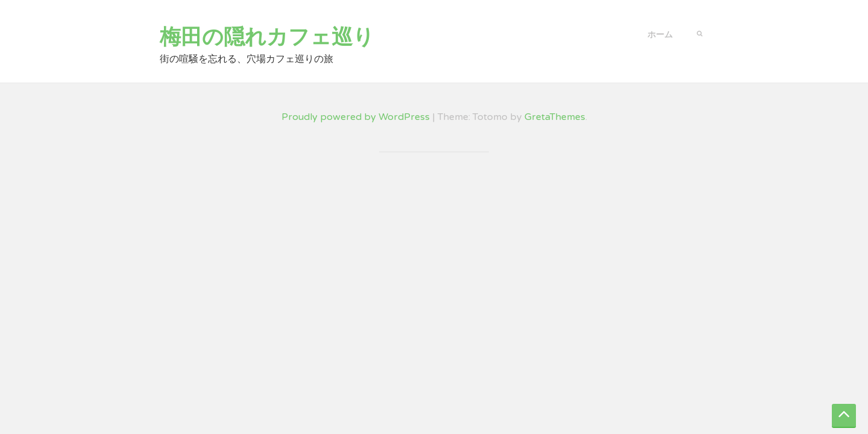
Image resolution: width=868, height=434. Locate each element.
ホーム (660, 35)
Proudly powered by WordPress (356, 117)
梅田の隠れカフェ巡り (267, 37)
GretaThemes (555, 117)
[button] (700, 33)
